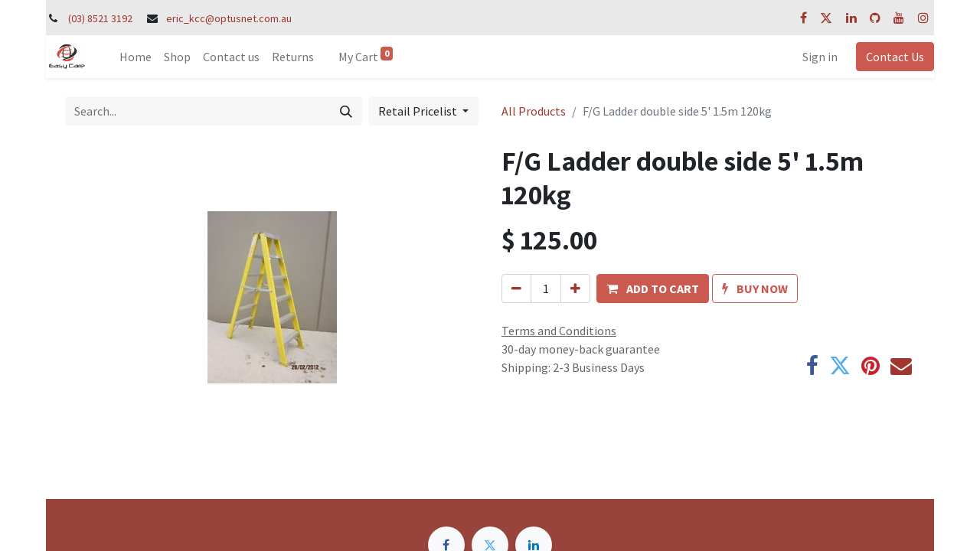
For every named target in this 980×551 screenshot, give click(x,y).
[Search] (346, 111)
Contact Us (895, 57)
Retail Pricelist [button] (419, 111)
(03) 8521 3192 (100, 18)
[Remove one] (516, 289)
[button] (653, 289)
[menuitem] (136, 57)
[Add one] (575, 289)
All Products (534, 111)
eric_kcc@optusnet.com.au (229, 18)
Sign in (820, 57)
